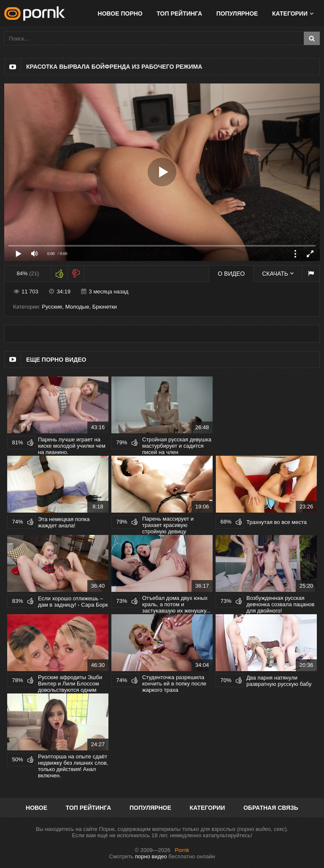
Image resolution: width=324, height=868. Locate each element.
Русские (52, 307)
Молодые (77, 307)
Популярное (237, 13)
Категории (290, 13)
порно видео (151, 856)
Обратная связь (271, 808)
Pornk (182, 850)
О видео (231, 274)
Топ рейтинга (179, 13)
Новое (36, 808)
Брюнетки (105, 307)
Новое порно (120, 13)
